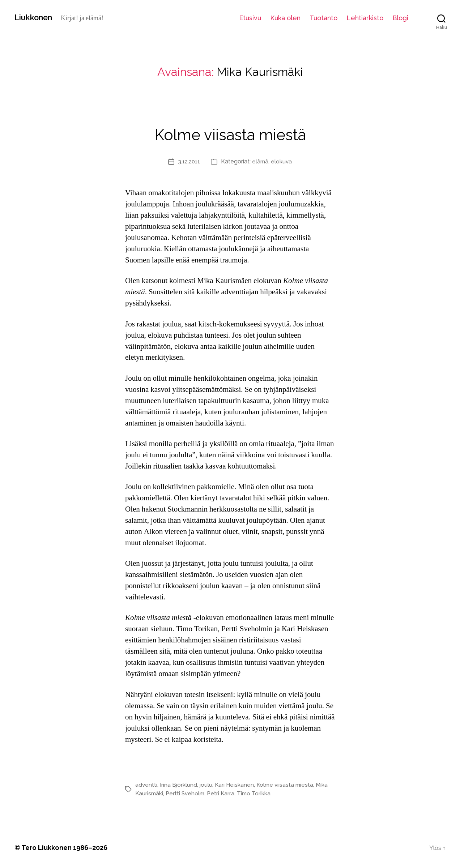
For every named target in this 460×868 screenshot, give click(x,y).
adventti (146, 785)
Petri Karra (224, 793)
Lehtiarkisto (365, 18)
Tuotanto (323, 18)
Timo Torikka (258, 793)
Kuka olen (285, 18)
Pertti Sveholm (187, 793)
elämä (261, 161)
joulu (207, 785)
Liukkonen (36, 18)
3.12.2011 (189, 161)
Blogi (400, 18)
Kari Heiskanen (236, 785)
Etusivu (250, 18)
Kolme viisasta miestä (230, 132)
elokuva (283, 161)
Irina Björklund (179, 785)
